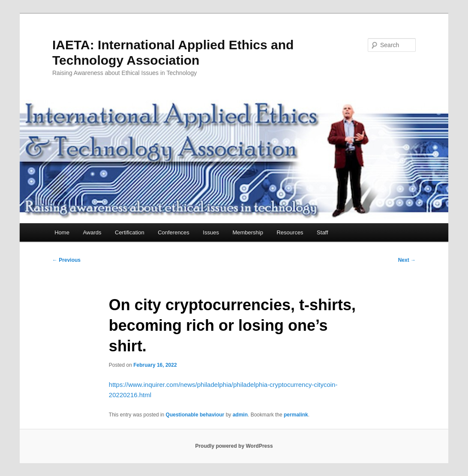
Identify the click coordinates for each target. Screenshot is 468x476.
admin (240, 415)
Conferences (174, 232)
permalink (296, 415)
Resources (290, 232)
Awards (92, 232)
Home (62, 232)
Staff (322, 232)
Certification (130, 232)
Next (407, 260)
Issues (211, 232)
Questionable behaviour (195, 415)
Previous (66, 260)
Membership (248, 232)
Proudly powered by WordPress (234, 446)
